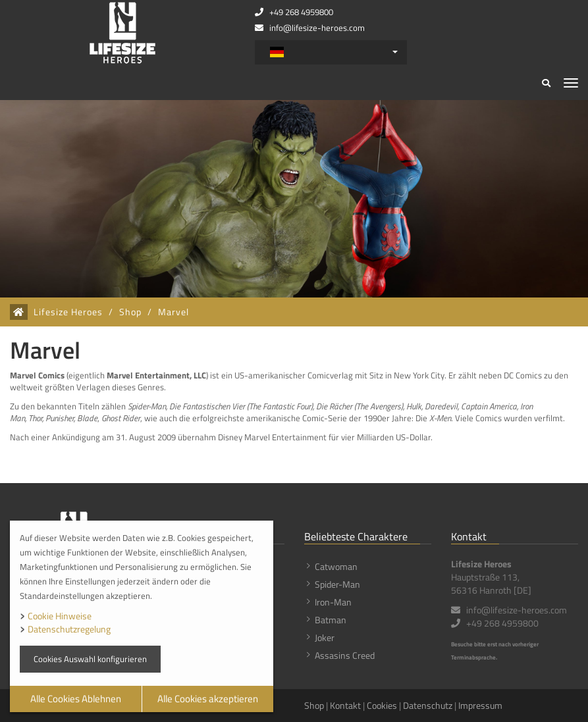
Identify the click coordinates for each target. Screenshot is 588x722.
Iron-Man (333, 602)
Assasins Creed (345, 655)
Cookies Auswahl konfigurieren (90, 659)
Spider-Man (337, 584)
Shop (130, 312)
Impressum (480, 705)
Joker (325, 637)
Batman (331, 620)
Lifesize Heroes (68, 312)
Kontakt (345, 705)
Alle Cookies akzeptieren (208, 699)
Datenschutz (428, 705)
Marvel (174, 312)
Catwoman (336, 566)
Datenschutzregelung (69, 629)
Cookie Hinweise (60, 616)
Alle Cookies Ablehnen (76, 699)
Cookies (382, 705)
